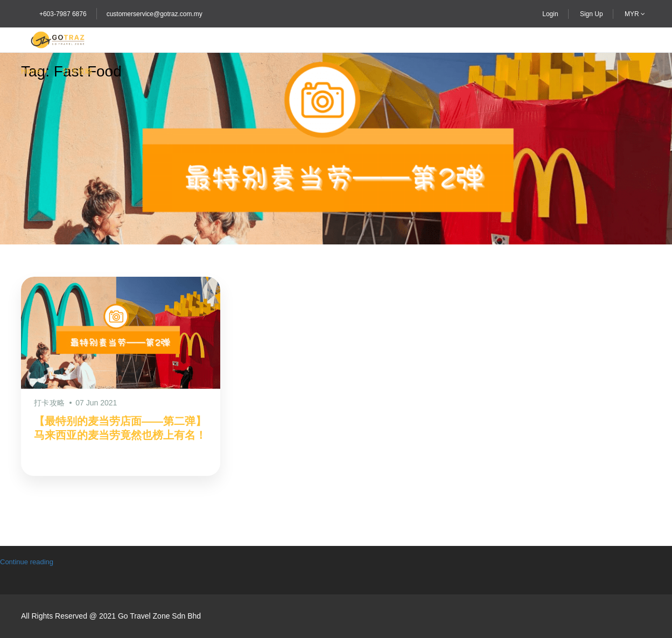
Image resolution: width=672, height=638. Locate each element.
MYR (635, 14)
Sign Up (591, 14)
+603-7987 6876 (63, 14)
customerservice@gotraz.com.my (155, 14)
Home (31, 71)
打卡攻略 (78, 71)
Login (550, 14)
